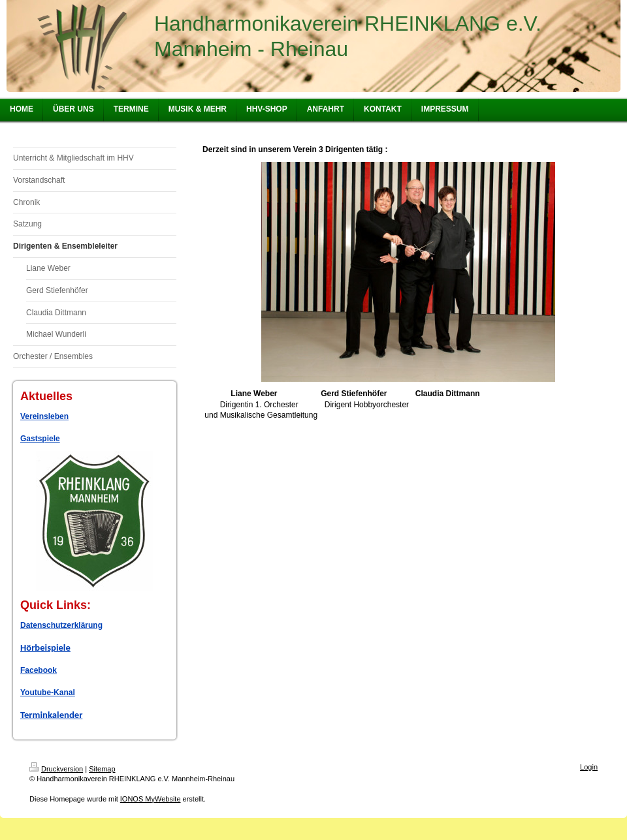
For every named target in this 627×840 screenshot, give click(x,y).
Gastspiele (40, 439)
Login (589, 767)
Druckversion (56, 769)
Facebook (39, 670)
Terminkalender (51, 715)
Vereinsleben (44, 416)
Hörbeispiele (45, 647)
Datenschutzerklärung (61, 625)
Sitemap (102, 769)
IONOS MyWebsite (151, 799)
